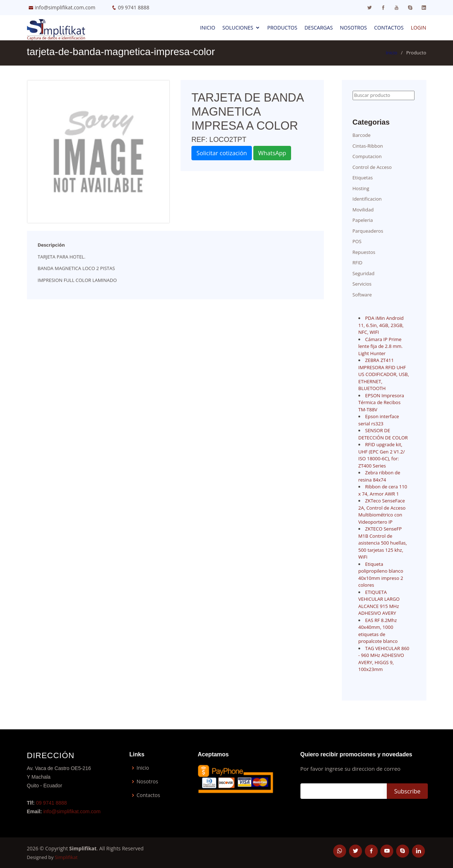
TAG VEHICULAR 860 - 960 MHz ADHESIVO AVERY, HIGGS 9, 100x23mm (384, 659)
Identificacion (367, 199)
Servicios (362, 284)
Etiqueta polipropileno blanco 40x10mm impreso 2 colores (381, 575)
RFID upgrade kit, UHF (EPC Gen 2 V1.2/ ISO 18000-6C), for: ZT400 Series (382, 455)
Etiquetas (363, 178)
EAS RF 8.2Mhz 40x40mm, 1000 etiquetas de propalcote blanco (378, 631)
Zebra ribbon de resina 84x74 (379, 476)
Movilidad (363, 210)
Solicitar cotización (222, 153)
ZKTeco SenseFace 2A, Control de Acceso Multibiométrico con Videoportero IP (382, 511)
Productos (282, 28)
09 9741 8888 (134, 7)
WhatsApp (272, 153)
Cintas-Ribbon (368, 146)
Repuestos (364, 252)
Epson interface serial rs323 (379, 420)
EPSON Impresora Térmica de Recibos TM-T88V (381, 402)
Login (419, 28)
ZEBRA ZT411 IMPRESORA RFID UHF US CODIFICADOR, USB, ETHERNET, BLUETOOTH (384, 374)
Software (362, 295)
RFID (358, 263)
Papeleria (363, 220)
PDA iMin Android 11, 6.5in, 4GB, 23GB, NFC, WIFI (381, 325)
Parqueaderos (368, 231)
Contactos (389, 28)
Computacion (367, 156)
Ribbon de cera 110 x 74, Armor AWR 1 (383, 490)
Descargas (319, 28)
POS (357, 241)
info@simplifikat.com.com (65, 7)
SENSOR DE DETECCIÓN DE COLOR (383, 434)
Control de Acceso (372, 167)
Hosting (361, 188)
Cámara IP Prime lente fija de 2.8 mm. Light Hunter (380, 346)
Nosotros (354, 28)
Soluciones (238, 28)
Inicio (208, 28)
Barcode (362, 135)
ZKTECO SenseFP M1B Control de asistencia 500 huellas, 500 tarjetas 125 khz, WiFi (383, 543)
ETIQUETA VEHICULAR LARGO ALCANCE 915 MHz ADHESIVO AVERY (379, 603)
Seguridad (364, 273)
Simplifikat (66, 857)
